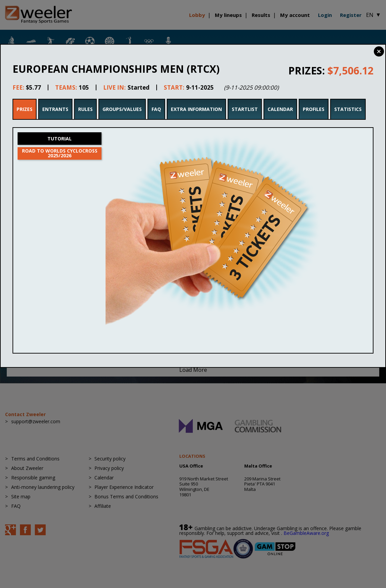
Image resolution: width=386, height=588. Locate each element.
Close (379, 51)
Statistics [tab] (348, 109)
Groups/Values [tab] (122, 109)
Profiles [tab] (314, 109)
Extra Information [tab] (196, 109)
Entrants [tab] (55, 109)
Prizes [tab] (25, 109)
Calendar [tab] (280, 109)
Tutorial (60, 139)
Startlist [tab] (245, 109)
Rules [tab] (85, 109)
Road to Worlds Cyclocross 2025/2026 (60, 153)
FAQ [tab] (156, 109)
